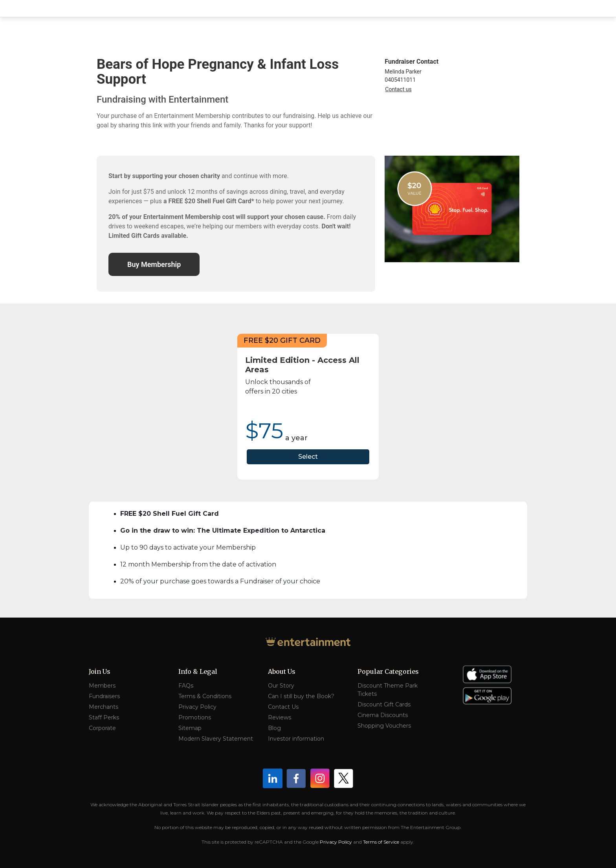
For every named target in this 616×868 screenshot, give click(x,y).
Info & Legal (198, 671)
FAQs (186, 686)
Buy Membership (154, 264)
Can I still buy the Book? (301, 696)
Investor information (296, 739)
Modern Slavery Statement (216, 739)
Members (102, 686)
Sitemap (190, 728)
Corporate (102, 728)
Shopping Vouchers (384, 726)
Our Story (281, 686)
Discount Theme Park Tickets (388, 690)
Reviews (280, 717)
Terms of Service (381, 842)
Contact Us (283, 707)
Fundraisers (104, 696)
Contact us (398, 89)
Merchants (104, 707)
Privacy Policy (197, 707)
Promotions (195, 717)
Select (308, 457)
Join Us (100, 671)
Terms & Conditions (205, 696)
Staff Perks (104, 717)
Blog (274, 728)
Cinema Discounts (383, 715)
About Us (282, 671)
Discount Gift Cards (384, 704)
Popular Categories (388, 671)
